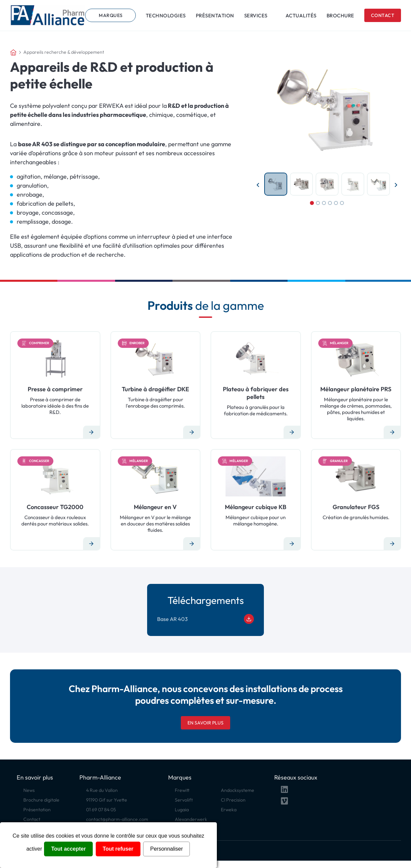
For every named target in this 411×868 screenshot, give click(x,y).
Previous (258, 185)
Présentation (215, 16)
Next (396, 185)
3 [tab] (324, 203)
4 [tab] (330, 203)
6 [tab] (342, 203)
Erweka (229, 810)
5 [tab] (336, 203)
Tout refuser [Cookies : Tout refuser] (118, 849)
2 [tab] (318, 203)
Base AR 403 (205, 619)
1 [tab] (312, 203)
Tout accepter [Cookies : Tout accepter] (68, 849)
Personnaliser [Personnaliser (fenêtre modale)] (166, 849)
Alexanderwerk (191, 819)
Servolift (184, 800)
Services (256, 15)
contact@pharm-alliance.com (117, 819)
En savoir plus (205, 723)
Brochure (340, 16)
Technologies (166, 16)
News (29, 790)
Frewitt (182, 790)
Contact (383, 15)
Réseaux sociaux (296, 777)
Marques (111, 15)
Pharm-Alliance (100, 777)
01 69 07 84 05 (101, 810)
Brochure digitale (41, 800)
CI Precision (233, 800)
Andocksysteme (238, 790)
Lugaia (182, 810)
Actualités (301, 16)
